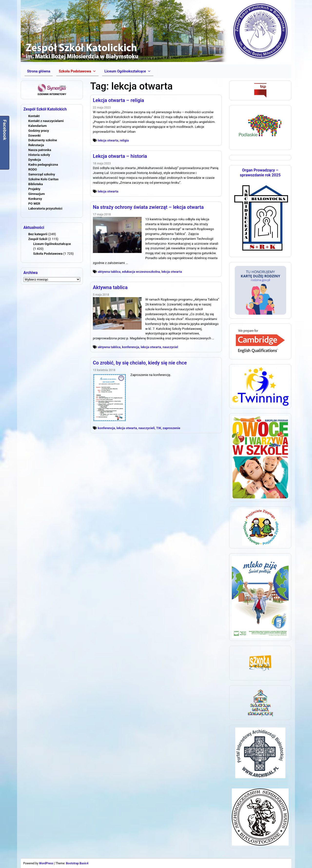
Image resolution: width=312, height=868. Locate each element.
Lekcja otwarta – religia (118, 100)
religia (124, 140)
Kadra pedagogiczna (43, 165)
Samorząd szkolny (42, 174)
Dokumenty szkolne (43, 140)
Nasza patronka (40, 150)
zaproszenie (171, 428)
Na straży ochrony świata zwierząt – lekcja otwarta (148, 207)
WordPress (46, 863)
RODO (33, 169)
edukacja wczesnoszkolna (141, 272)
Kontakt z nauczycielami (46, 121)
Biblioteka (36, 184)
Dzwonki (34, 136)
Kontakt (34, 116)
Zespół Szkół (38, 239)
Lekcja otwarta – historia (120, 156)
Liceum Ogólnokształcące (52, 244)
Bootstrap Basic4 (77, 863)
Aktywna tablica (110, 287)
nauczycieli (147, 428)
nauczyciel (170, 347)
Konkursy (35, 199)
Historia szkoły (39, 155)
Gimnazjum (37, 194)
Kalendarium (38, 126)
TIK (159, 428)
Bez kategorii (38, 234)
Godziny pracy (39, 131)
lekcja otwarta (108, 140)
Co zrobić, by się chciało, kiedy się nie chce (140, 363)
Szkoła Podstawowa (48, 254)
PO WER (34, 204)
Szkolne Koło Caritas (43, 179)
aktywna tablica (109, 272)
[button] (77, 71)
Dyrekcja (35, 160)
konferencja (131, 347)
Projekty (34, 189)
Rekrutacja (36, 145)
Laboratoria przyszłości (45, 208)
